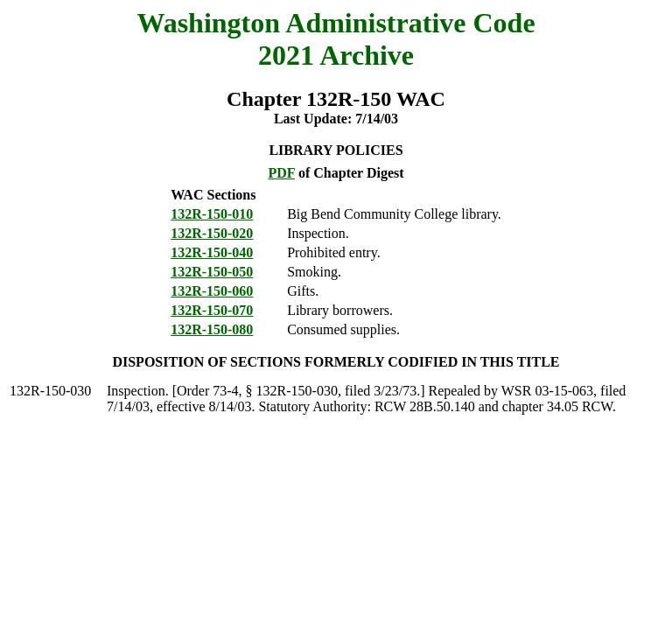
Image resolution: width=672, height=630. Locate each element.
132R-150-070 (212, 310)
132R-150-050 (212, 272)
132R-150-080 (212, 329)
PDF (281, 173)
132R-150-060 (212, 291)
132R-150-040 (212, 252)
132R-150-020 (212, 233)
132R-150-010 (212, 214)
